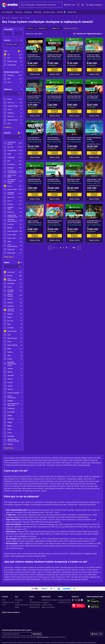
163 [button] (74, 248)
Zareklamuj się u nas (64, 602)
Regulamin (72, 643)
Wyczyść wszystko (71, 28)
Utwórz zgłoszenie (35, 605)
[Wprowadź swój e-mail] (17, 634)
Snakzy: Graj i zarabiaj (48, 607)
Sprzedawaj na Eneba (65, 600)
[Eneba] (10, 5)
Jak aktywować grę (35, 602)
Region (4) (56, 28)
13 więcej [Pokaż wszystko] (8, 127)
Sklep (8, 18)
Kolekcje (17, 602)
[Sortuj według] (88, 34)
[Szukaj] (41, 5)
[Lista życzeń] (78, 5)
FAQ (31, 600)
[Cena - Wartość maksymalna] (18, 34)
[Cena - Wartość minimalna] (8, 34)
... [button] (57, 248)
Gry (21, 18)
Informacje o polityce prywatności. (86, 643)
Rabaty (17, 607)
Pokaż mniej (9, 257)
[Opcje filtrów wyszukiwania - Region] (13, 267)
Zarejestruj (98, 5)
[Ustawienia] (70, 5)
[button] (50, 248)
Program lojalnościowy (22, 605)
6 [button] (67, 248)
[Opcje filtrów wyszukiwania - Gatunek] (13, 137)
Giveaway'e (45, 602)
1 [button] (54, 248)
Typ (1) (31, 28)
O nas (4, 600)
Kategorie (15, 18)
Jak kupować (19, 600)
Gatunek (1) (43, 28)
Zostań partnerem (47, 605)
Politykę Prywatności (42, 637)
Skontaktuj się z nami (8, 602)
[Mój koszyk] (83, 5)
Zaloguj (90, 5)
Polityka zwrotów (35, 607)
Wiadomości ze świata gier (50, 600)
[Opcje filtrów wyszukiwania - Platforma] (13, 93)
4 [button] (61, 248)
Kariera (4, 605)
